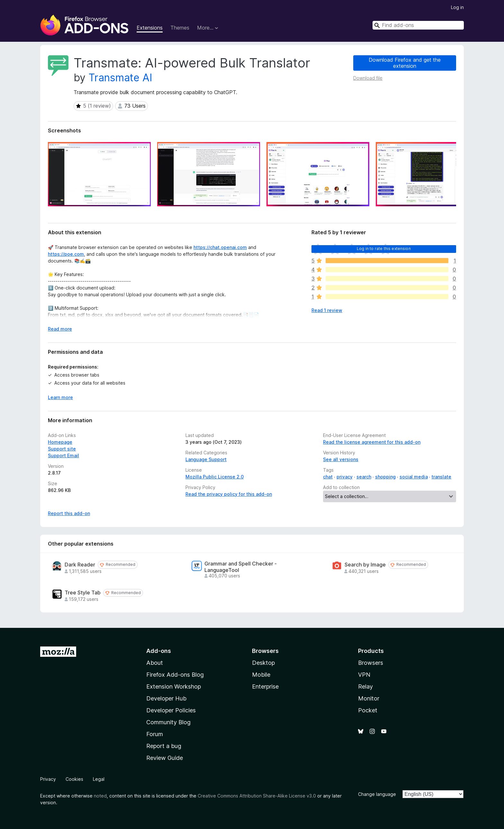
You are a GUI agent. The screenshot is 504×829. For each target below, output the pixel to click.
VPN (364, 675)
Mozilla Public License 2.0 (215, 477)
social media (414, 477)
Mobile (261, 675)
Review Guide (165, 758)
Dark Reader (80, 565)
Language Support (206, 459)
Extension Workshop (174, 686)
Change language (377, 794)
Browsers (371, 663)
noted (100, 796)
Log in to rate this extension (384, 249)
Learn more (60, 397)
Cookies (74, 779)
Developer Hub (166, 698)
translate (441, 477)
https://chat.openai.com (220, 247)
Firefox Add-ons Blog (175, 675)
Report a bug (164, 746)
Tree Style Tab (83, 593)
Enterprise (265, 686)
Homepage (60, 442)
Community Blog (168, 722)
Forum (155, 734)
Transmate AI (120, 78)
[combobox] (418, 25)
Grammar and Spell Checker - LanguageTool (241, 567)
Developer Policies (171, 710)
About (155, 663)
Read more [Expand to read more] (60, 329)
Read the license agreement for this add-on (372, 442)
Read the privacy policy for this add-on (229, 494)
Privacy (48, 779)
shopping (385, 477)
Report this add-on (69, 513)
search (364, 477)
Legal (99, 779)
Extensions (150, 28)
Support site (62, 449)
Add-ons (159, 651)
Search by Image (365, 565)
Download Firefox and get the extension (405, 63)
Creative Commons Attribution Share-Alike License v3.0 (257, 796)
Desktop (263, 663)
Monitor (369, 698)
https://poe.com (66, 254)
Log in (457, 7)
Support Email (63, 455)
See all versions (341, 459)
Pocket (368, 710)
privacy (345, 477)
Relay (365, 686)
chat (328, 477)
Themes (180, 28)
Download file (368, 78)
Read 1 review (327, 310)
